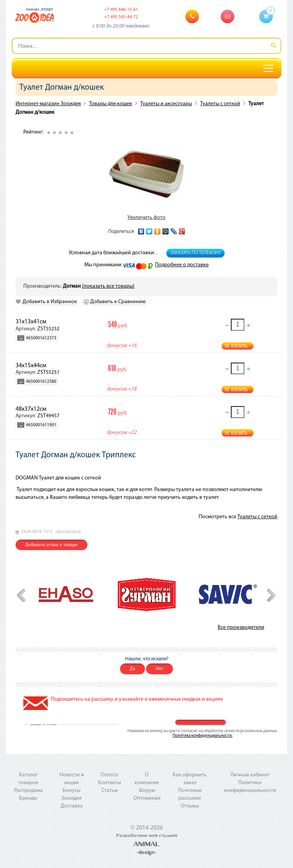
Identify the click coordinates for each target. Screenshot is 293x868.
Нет (160, 669)
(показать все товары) (108, 286)
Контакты (109, 783)
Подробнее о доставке (182, 265)
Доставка (72, 806)
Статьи (110, 791)
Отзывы (190, 806)
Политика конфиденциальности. (202, 736)
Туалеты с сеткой (220, 104)
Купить (239, 347)
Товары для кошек (111, 104)
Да (133, 669)
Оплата (109, 775)
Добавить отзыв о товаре (51, 545)
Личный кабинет (250, 775)
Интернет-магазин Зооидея (48, 104)
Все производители (241, 628)
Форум (147, 791)
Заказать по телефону (195, 253)
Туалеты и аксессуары (166, 104)
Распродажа (28, 791)
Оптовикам (147, 798)
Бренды (28, 798)
